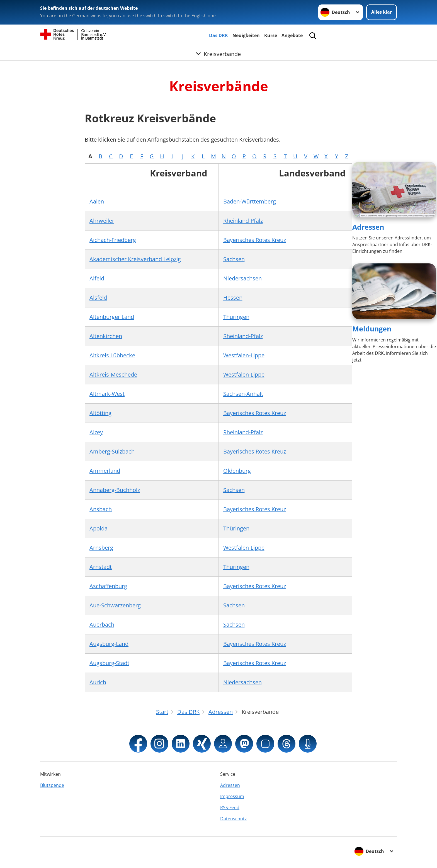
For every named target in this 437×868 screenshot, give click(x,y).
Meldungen (372, 329)
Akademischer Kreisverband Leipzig (135, 259)
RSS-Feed (230, 808)
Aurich (98, 682)
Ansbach (101, 509)
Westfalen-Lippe (244, 355)
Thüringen (236, 317)
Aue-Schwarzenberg (115, 605)
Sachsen (234, 259)
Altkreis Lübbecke (112, 355)
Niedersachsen (242, 278)
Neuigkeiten (246, 35)
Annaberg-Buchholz (115, 490)
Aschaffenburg (108, 586)
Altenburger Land (112, 317)
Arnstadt (101, 567)
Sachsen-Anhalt (243, 394)
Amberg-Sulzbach (112, 451)
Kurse (271, 35)
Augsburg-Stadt (109, 663)
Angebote (292, 35)
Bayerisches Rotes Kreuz (255, 240)
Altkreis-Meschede (113, 374)
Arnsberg (101, 548)
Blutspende (52, 785)
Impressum (232, 796)
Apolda (99, 528)
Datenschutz (234, 819)
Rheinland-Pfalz (243, 221)
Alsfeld (98, 298)
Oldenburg (237, 471)
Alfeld (97, 278)
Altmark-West (107, 394)
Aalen (97, 201)
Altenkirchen (106, 336)
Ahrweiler (102, 221)
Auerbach (102, 625)
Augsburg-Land (109, 644)
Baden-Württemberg (250, 201)
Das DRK (219, 35)
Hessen (233, 298)
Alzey (96, 432)
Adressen (368, 227)
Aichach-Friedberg (113, 240)
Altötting (100, 413)
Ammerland (105, 471)
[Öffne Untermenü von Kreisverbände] (219, 54)
